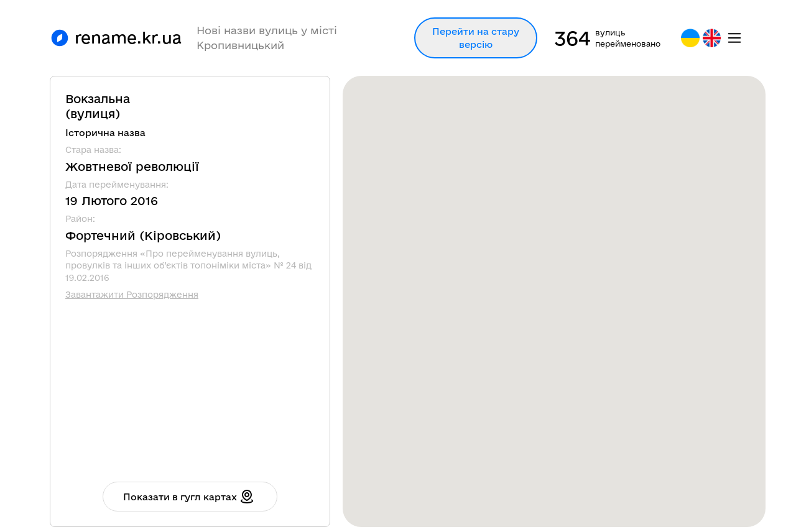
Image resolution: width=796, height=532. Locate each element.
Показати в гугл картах (189, 497)
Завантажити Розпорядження (132, 295)
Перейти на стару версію (476, 38)
